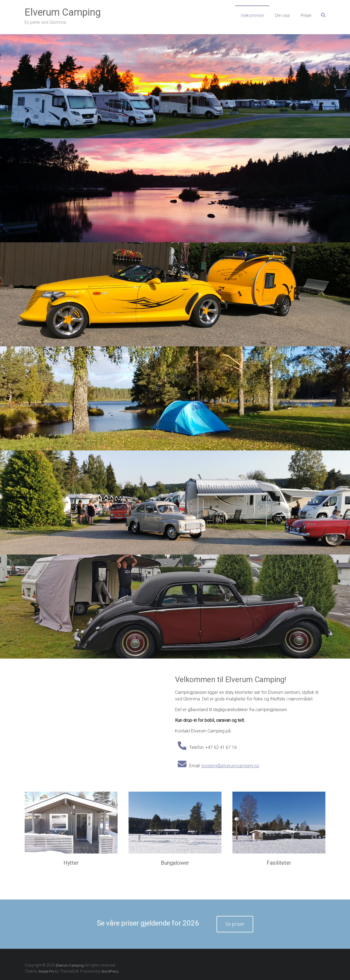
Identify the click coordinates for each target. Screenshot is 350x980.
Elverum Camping (63, 12)
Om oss (282, 15)
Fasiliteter (279, 863)
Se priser (235, 924)
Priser (306, 15)
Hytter (71, 863)
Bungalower (175, 863)
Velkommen (252, 15)
